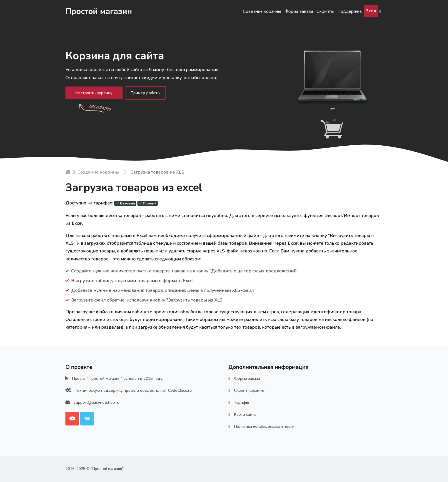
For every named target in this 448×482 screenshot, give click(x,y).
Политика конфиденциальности (264, 426)
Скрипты (312, 11)
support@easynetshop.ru (97, 402)
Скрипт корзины (249, 390)
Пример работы (153, 93)
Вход (369, 11)
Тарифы (241, 402)
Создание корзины (236, 11)
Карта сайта (245, 414)
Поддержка (342, 11)
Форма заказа (279, 11)
